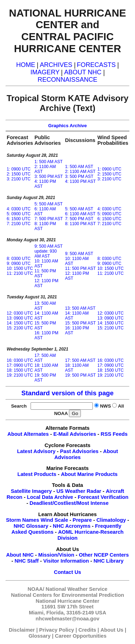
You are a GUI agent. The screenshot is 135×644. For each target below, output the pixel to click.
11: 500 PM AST (80, 268)
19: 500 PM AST (80, 375)
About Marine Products (89, 474)
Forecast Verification (103, 497)
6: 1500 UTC (19, 219)
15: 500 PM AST (80, 323)
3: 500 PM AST (49, 177)
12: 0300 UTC (20, 313)
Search (20, 406)
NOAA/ (36, 589)
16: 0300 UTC (20, 360)
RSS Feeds (114, 434)
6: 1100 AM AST (80, 214)
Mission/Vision (56, 555)
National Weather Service (77, 589)
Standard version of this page (67, 393)
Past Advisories (79, 451)
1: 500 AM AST (49, 162)
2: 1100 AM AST (80, 172)
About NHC (20, 555)
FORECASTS (97, 65)
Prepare (82, 520)
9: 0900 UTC (19, 264)
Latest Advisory (36, 451)
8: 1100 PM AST (80, 224)
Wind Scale (54, 520)
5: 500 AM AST (49, 204)
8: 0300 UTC (19, 259)
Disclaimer (22, 630)
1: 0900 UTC (19, 169)
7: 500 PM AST (49, 219)
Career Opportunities (81, 636)
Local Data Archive (50, 497)
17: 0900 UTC (20, 365)
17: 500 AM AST (80, 360)
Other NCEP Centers (104, 555)
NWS (105, 406)
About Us (112, 630)
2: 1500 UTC (19, 174)
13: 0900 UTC (20, 318)
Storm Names (23, 520)
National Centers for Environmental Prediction (67, 595)
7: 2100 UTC (19, 224)
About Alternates (28, 434)
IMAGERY (45, 72)
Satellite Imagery (31, 491)
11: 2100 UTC (20, 273)
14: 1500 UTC (20, 323)
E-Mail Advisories (75, 434)
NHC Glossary (31, 526)
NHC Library (109, 561)
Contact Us (67, 572)
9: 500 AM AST (49, 246)
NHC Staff (26, 561)
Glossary (40, 636)
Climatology (111, 520)
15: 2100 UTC (20, 328)
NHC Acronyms (72, 526)
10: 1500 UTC (20, 268)
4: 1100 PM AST (80, 181)
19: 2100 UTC (20, 375)
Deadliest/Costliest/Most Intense (69, 503)
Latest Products (37, 474)
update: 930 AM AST (46, 254)
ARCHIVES (56, 65)
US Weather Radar (79, 491)
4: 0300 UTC (19, 209)
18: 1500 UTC (20, 370)
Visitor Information (66, 561)
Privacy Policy (56, 630)
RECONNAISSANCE (67, 80)
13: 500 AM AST (80, 308)
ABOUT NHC (83, 72)
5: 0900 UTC (19, 214)
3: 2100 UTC (19, 179)
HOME (26, 65)
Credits (87, 630)
